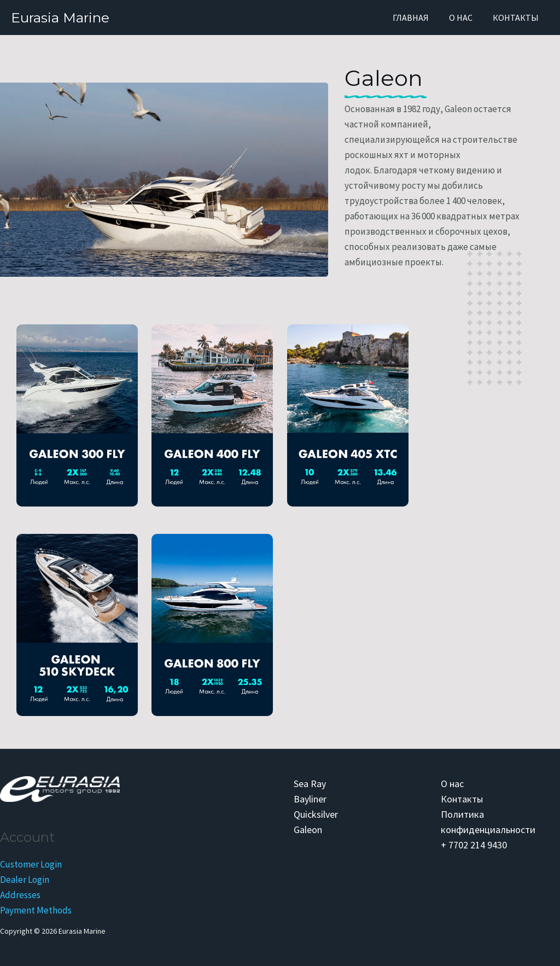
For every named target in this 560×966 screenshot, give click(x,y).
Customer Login (31, 864)
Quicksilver (316, 814)
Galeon (308, 830)
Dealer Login (25, 880)
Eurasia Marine (60, 18)
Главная (418, 18)
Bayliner (310, 799)
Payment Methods (36, 910)
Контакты (517, 18)
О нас (465, 18)
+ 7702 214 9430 (474, 845)
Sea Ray (310, 784)
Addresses (20, 895)
